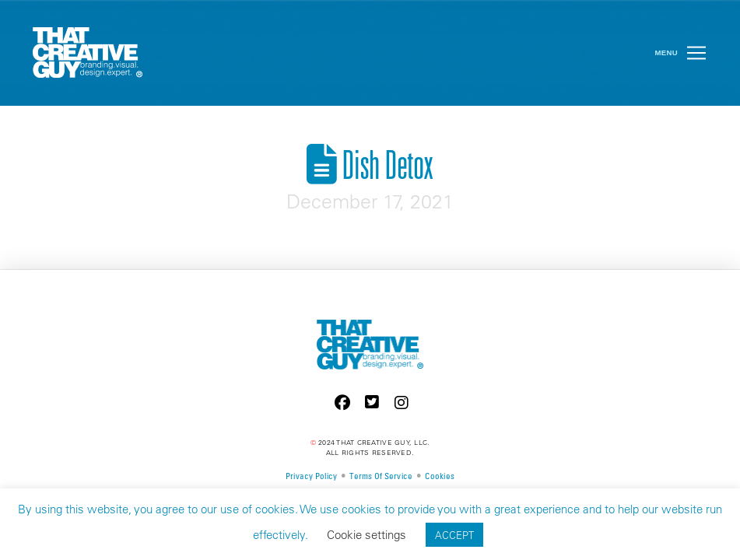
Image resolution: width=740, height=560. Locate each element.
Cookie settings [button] (366, 535)
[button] (696, 53)
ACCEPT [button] (454, 535)
